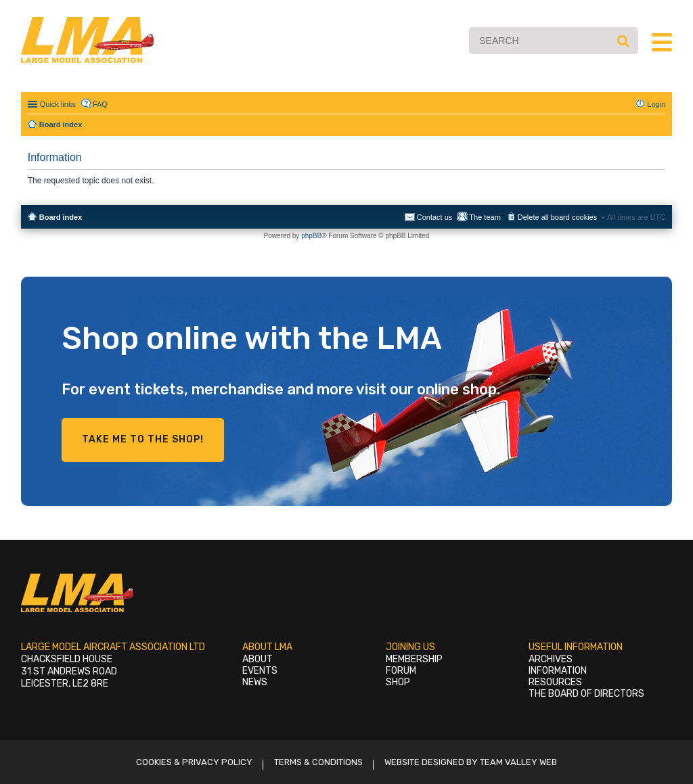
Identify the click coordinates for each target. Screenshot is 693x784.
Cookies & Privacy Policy (194, 762)
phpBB (311, 236)
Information (558, 671)
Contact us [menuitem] (435, 217)
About (258, 659)
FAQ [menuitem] (100, 104)
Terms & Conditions (318, 762)
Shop (398, 682)
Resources (555, 682)
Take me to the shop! (143, 439)
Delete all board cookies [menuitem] (557, 217)
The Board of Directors (586, 694)
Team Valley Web (518, 762)
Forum (401, 671)
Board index (61, 217)
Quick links (58, 104)
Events (260, 671)
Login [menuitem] (656, 104)
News (255, 682)
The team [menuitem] (485, 217)
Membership (414, 659)
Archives (551, 659)
